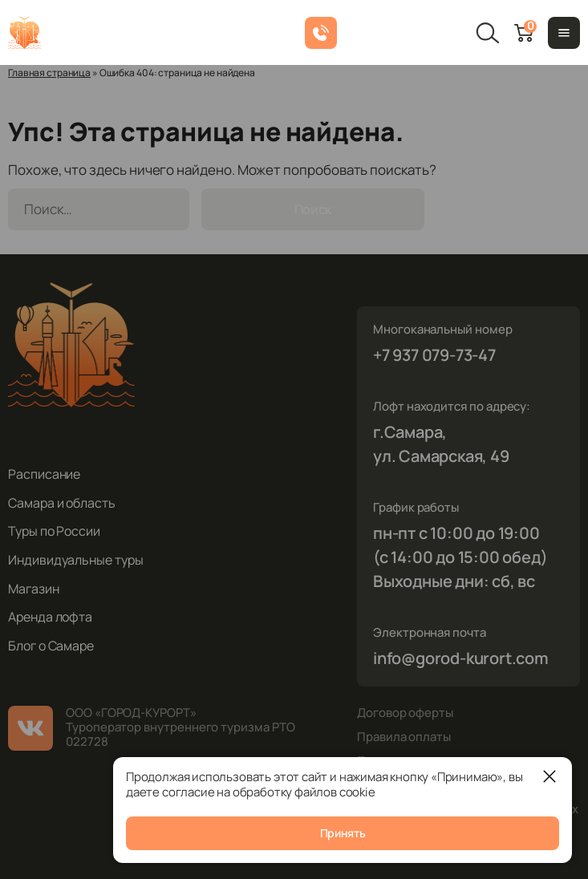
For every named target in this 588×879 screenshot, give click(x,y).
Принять (343, 833)
